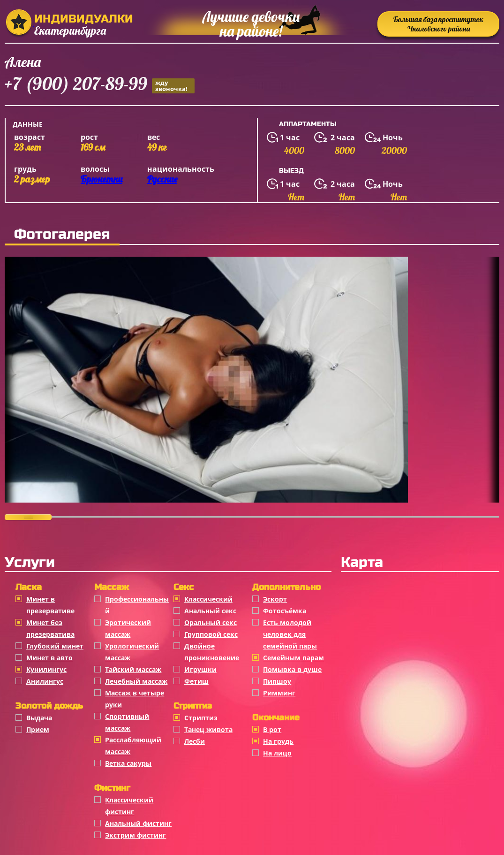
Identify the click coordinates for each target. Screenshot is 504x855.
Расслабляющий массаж (133, 746)
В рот (272, 729)
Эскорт (275, 599)
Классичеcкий (208, 599)
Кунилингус (46, 669)
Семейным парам (293, 658)
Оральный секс (211, 622)
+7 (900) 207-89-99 (100, 85)
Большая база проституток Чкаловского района (438, 24)
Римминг (279, 693)
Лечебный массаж (136, 681)
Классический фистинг (129, 806)
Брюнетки (102, 179)
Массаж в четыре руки (135, 699)
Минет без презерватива (50, 628)
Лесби (195, 741)
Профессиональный (137, 605)
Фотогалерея (62, 234)
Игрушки (200, 669)
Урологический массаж (132, 652)
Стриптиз (201, 718)
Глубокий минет (55, 646)
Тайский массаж (133, 669)
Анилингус (45, 681)
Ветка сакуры (128, 763)
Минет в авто (49, 658)
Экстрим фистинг (135, 835)
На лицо (277, 753)
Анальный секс (210, 611)
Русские (162, 179)
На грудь (278, 741)
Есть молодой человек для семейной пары (290, 634)
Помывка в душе (292, 669)
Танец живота (208, 729)
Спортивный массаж (127, 722)
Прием (38, 729)
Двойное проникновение (212, 652)
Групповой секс (211, 634)
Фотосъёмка (285, 611)
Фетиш (196, 681)
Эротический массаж (128, 628)
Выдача (39, 718)
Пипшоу (277, 681)
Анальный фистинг (138, 823)
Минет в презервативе (50, 605)
